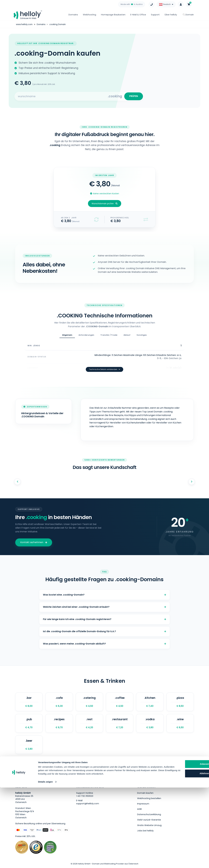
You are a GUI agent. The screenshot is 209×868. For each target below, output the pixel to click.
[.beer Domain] (29, 746)
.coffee (120, 702)
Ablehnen (179, 850)
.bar (29, 702)
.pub (29, 724)
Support (155, 15)
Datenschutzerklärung (149, 815)
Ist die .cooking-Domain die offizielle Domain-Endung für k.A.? (105, 630)
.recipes (59, 724)
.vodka (150, 724)
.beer (29, 746)
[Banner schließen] (205, 838)
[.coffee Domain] (120, 702)
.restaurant (120, 724)
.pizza (180, 702)
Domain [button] (188, 15)
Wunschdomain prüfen (105, 204)
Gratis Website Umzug (149, 826)
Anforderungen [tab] (86, 336)
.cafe (59, 702)
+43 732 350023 (85, 797)
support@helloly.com (88, 805)
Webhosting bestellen (149, 799)
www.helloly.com (24, 24)
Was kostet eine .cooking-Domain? (105, 591)
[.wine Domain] (180, 724)
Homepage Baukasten (113, 15)
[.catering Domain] (89, 702)
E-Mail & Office (138, 15)
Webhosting (89, 15)
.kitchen (150, 702)
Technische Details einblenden (105, 365)
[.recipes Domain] (59, 724)
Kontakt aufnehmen (34, 538)
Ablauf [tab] (127, 336)
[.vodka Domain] (150, 724)
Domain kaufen (145, 794)
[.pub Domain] (29, 724)
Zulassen (179, 841)
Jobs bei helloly (145, 831)
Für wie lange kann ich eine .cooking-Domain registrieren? (105, 617)
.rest (89, 724)
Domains (73, 15)
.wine (180, 724)
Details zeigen (45, 862)
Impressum (143, 805)
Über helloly (171, 15)
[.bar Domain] (29, 702)
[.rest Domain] (89, 724)
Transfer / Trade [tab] (109, 336)
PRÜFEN (133, 97)
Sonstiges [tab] (142, 336)
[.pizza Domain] (180, 702)
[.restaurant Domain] (120, 724)
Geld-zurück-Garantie (149, 820)
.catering (89, 702)
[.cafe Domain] (59, 702)
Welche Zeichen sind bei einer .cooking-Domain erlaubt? (105, 604)
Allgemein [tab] (67, 336)
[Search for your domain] (61, 97)
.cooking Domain (58, 24)
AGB (139, 810)
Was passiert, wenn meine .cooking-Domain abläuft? (105, 643)
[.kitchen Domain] (150, 702)
